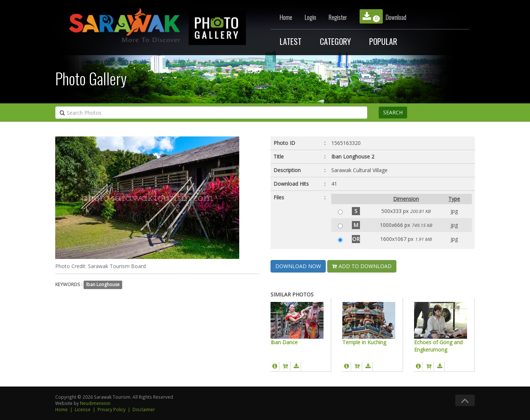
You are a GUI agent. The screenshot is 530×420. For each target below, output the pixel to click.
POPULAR (383, 41)
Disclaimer (144, 409)
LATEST (291, 41)
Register (338, 17)
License (83, 409)
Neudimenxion (95, 403)
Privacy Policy (112, 409)
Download (383, 16)
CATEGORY (335, 41)
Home (286, 17)
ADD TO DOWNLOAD (362, 266)
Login (310, 17)
